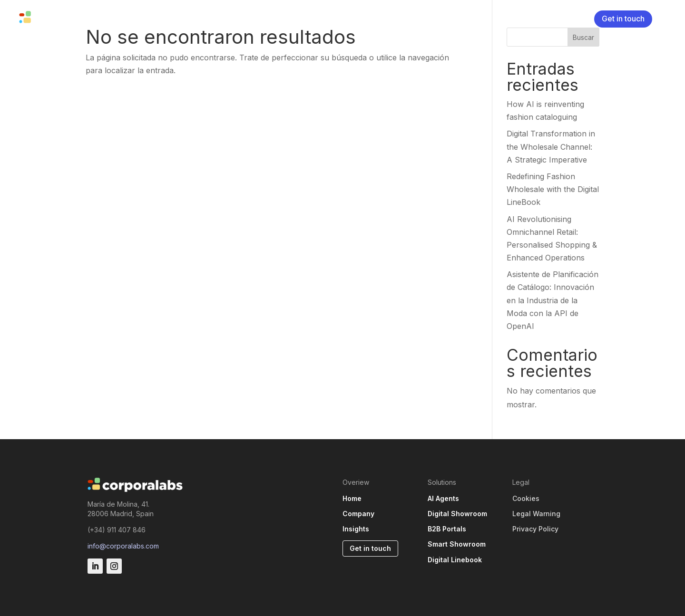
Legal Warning (536, 514)
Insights (235, 18)
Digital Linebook (455, 560)
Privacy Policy (535, 529)
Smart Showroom (457, 544)
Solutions (140, 18)
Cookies (526, 498)
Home (352, 498)
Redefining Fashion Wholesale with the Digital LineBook (553, 189)
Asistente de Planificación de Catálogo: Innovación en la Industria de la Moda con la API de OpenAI (553, 300)
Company (194, 18)
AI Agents (443, 498)
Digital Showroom (457, 514)
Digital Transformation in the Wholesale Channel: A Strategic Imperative (551, 146)
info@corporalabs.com (123, 546)
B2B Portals (447, 529)
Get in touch (623, 19)
